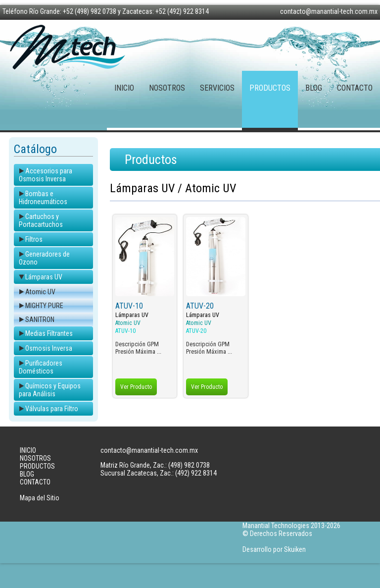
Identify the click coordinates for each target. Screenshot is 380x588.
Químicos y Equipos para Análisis (50, 390)
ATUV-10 (129, 306)
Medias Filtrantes (49, 333)
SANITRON (40, 320)
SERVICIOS (217, 88)
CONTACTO (355, 88)
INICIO (124, 88)
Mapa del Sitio (40, 498)
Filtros (34, 239)
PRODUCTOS (270, 88)
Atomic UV (40, 292)
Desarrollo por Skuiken (274, 549)
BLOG (314, 88)
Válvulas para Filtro (52, 409)
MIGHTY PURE (44, 306)
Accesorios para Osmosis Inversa (46, 175)
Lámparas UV (44, 277)
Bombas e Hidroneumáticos (43, 198)
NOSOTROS (167, 88)
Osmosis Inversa (49, 348)
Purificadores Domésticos (41, 367)
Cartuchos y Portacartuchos (41, 220)
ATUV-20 (200, 306)
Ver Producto (136, 387)
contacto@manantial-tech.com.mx (329, 11)
